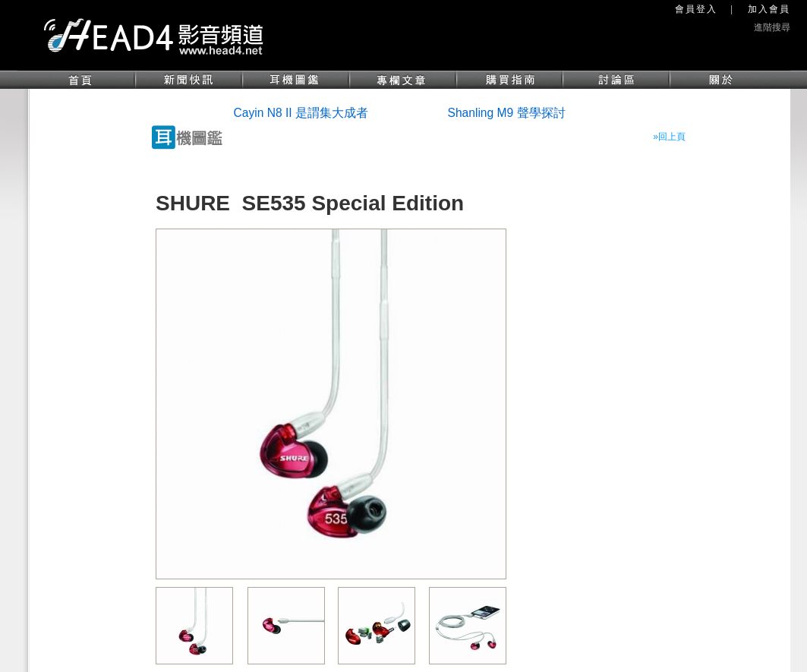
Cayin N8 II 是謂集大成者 (301, 113)
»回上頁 (669, 137)
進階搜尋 (772, 27)
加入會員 (769, 9)
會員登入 (696, 9)
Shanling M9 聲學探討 (507, 113)
